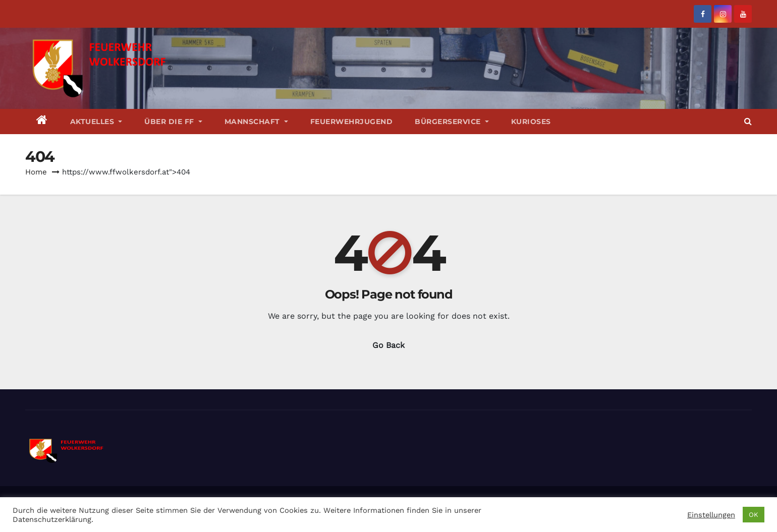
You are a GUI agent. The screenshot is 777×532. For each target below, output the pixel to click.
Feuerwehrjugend (352, 122)
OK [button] (754, 515)
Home (36, 172)
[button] (748, 121)
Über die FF (173, 122)
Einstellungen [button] (711, 515)
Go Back (388, 345)
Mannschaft (256, 122)
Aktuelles (96, 122)
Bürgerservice (452, 122)
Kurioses (531, 122)
